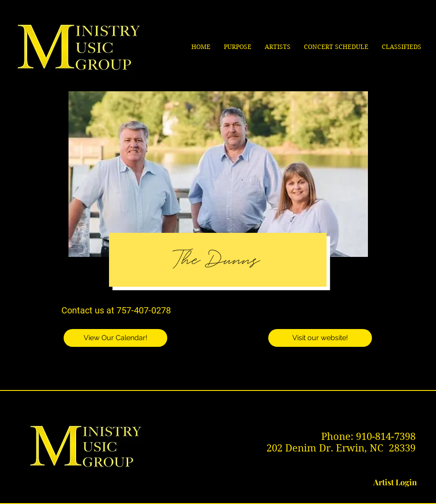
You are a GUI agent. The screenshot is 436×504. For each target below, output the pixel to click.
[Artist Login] (395, 483)
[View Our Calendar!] (115, 338)
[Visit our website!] (320, 338)
